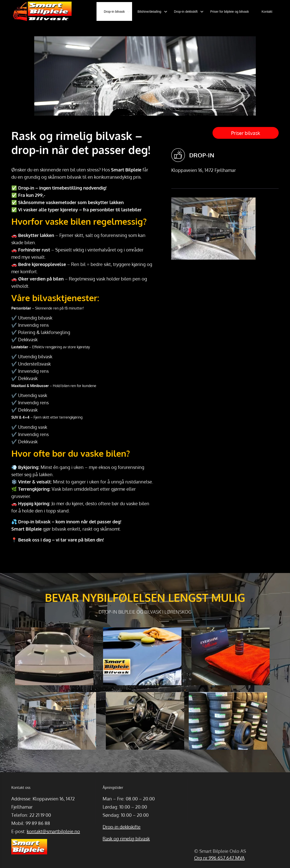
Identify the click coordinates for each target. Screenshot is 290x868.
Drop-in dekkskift (186, 12)
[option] (145, 110)
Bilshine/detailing (149, 12)
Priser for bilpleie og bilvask (230, 12)
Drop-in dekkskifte (122, 827)
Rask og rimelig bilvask (126, 839)
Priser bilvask (246, 133)
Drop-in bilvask (114, 12)
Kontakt (267, 12)
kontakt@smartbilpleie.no (53, 831)
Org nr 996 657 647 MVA (219, 858)
